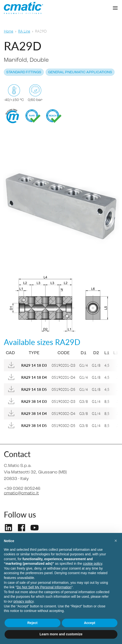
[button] (116, 541)
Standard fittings (24, 72)
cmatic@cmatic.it (21, 493)
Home (9, 31)
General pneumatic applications (80, 72)
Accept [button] (90, 623)
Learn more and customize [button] (61, 634)
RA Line (24, 31)
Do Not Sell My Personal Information (44, 587)
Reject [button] (32, 623)
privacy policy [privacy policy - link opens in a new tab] (24, 601)
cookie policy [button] (93, 564)
